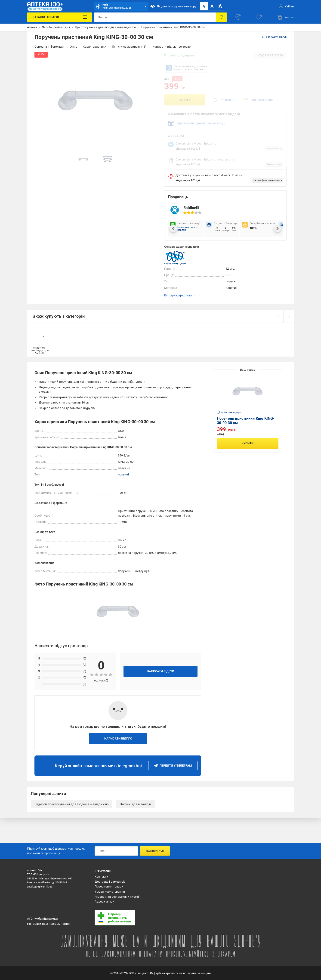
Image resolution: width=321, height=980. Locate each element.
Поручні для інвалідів (135, 804)
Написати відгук (160, 671)
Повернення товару (109, 886)
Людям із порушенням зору (173, 6)
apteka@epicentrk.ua (40, 887)
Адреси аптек (104, 901)
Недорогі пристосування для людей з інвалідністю (72, 804)
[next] (289, 316)
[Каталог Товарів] (60, 17)
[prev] (278, 316)
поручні (123, 474)
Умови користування (110, 892)
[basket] (285, 17)
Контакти (101, 877)
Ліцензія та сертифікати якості (117, 897)
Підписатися (155, 851)
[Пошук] (221, 17)
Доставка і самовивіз (110, 882)
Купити (185, 100)
